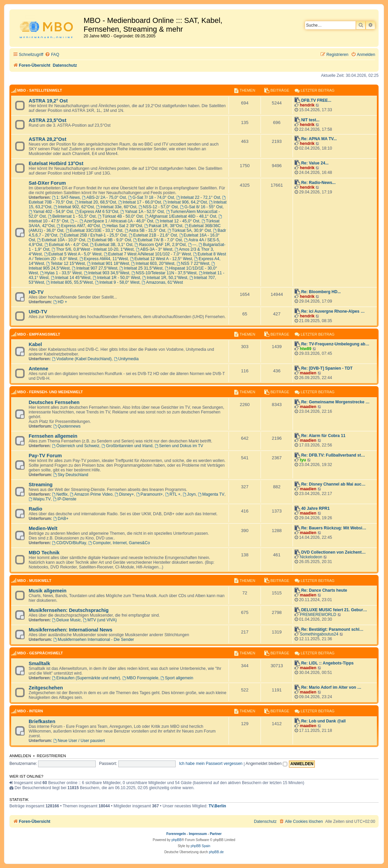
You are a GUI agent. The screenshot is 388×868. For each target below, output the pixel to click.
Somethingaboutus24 (319, 634)
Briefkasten (42, 721)
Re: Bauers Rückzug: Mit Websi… (334, 528)
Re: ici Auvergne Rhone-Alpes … (333, 311)
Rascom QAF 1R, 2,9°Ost (160, 245)
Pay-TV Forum (45, 456)
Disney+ (124, 494)
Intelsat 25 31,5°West (141, 268)
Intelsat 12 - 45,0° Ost (177, 221)
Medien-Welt (43, 528)
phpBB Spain (200, 846)
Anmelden (20, 756)
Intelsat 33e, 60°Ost (116, 207)
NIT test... (310, 120)
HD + (60, 302)
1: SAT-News (66, 197)
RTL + (173, 494)
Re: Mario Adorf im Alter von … (331, 687)
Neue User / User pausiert (79, 741)
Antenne (38, 369)
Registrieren (51, 756)
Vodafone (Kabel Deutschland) (82, 359)
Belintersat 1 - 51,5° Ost (72, 216)
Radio (35, 509)
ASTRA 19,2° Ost (48, 101)
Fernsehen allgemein (53, 436)
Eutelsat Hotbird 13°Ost (56, 163)
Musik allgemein (48, 591)
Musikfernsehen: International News (70, 630)
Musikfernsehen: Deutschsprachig (69, 610)
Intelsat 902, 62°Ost (74, 207)
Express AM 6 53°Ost (97, 212)
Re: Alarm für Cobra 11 (323, 436)
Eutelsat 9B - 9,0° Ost (109, 240)
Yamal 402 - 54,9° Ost (51, 212)
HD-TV (36, 292)
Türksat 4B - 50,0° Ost (120, 216)
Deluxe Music (66, 620)
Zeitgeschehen (46, 688)
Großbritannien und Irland (127, 446)
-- (74, 221)
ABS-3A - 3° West (154, 249)
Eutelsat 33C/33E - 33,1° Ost (94, 230)
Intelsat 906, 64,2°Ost (185, 202)
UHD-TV (38, 312)
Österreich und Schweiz (76, 446)
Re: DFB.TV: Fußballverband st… (333, 455)
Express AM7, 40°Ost (79, 226)
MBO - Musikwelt (34, 581)
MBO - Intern (30, 711)
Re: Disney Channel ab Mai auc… (333, 484)
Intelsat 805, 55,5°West (69, 282)
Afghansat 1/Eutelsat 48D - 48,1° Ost (181, 216)
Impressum (198, 834)
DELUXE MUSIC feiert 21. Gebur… (334, 610)
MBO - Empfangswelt (39, 334)
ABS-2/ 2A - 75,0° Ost (104, 197)
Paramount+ (150, 494)
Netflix (60, 494)
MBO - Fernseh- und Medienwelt (50, 392)
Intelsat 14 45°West (71, 278)
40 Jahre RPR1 (315, 508)
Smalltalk (39, 663)
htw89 (305, 349)
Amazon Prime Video (91, 494)
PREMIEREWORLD (318, 615)
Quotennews (67, 426)
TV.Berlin (217, 806)
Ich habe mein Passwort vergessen (211, 764)
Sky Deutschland (71, 475)
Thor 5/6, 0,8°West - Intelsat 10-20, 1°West (93, 249)
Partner (216, 834)
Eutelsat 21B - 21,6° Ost (153, 235)
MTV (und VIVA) (100, 620)
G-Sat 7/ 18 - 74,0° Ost (151, 197)
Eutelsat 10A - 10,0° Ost (61, 240)
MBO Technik (44, 553)
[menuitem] (52, 55)
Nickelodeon (311, 557)
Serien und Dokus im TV (179, 446)
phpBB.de (216, 852)
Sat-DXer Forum (47, 183)
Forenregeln (176, 834)
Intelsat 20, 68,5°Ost (96, 202)
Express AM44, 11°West (104, 259)
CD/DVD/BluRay (69, 543)
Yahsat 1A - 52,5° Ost (142, 212)
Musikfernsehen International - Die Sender (94, 640)
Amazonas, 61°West (162, 282)
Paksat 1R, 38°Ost (163, 226)
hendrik (307, 105)
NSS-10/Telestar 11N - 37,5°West (164, 273)
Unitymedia (126, 359)
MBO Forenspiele (140, 678)
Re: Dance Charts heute (324, 590)
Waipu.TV (40, 499)
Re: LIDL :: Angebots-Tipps (327, 663)
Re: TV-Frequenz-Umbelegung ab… (335, 344)
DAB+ (61, 519)
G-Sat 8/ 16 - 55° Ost (201, 207)
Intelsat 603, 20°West (153, 263)
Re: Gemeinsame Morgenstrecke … (335, 402)
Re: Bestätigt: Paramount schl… (332, 629)
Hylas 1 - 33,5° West (61, 273)
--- (192, 245)
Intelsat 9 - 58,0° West (117, 282)
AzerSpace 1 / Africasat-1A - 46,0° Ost (116, 221)
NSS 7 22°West (193, 263)
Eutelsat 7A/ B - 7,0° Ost (157, 240)
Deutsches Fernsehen (54, 402)
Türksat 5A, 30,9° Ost (189, 230)
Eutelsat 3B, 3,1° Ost (111, 245)
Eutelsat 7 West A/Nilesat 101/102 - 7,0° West (147, 254)
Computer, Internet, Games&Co (119, 543)
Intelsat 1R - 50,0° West (116, 278)
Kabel (35, 344)
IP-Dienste (65, 499)
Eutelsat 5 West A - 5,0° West (73, 254)
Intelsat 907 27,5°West (94, 268)
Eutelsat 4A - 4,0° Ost (66, 245)
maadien (308, 373)
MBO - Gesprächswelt (40, 653)
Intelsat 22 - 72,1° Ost (198, 197)
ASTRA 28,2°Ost (48, 139)
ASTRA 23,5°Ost (48, 120)
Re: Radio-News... (318, 183)
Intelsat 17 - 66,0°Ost (140, 202)
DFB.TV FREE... (316, 100)
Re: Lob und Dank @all (323, 721)
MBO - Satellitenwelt (40, 90)
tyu (303, 460)
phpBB (177, 840)
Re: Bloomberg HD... (321, 292)
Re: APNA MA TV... (319, 139)
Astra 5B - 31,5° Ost (145, 230)
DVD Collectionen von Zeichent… (333, 552)
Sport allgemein (177, 678)
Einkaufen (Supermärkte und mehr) (86, 678)
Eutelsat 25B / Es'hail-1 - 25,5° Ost (93, 235)
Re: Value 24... (315, 163)
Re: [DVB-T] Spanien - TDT (327, 368)
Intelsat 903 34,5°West (107, 273)
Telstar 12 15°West (65, 263)
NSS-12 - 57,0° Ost (158, 207)
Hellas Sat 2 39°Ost (122, 226)
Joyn (189, 494)
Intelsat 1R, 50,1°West (165, 278)
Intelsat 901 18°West (108, 263)
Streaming (41, 485)
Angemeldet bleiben (266, 764)
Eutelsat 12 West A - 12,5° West (161, 259)
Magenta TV (211, 494)
